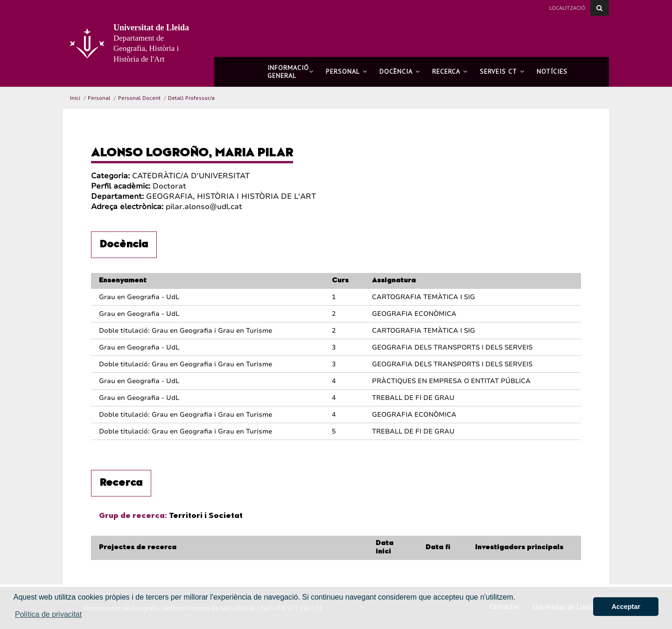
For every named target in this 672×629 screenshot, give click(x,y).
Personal (346, 71)
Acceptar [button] (626, 607)
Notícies (552, 71)
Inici (75, 98)
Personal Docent (139, 98)
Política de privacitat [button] (48, 614)
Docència (400, 71)
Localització (567, 8)
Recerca (450, 71)
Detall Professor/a (191, 98)
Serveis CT (502, 71)
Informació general (290, 72)
